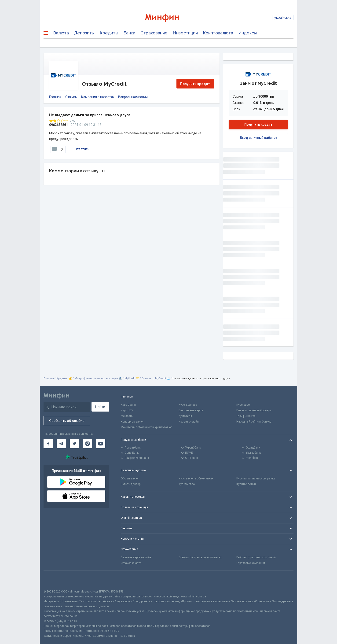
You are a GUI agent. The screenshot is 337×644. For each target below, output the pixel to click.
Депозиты (84, 33)
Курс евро (243, 405)
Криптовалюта (218, 33)
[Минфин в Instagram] (88, 444)
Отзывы (71, 97)
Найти (100, 407)
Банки (129, 33)
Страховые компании (251, 563)
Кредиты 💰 (64, 378)
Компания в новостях (98, 97)
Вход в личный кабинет (258, 138)
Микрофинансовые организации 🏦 (98, 378)
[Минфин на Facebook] (48, 444)
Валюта (61, 33)
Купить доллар (131, 484)
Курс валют (128, 405)
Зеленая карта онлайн (136, 557)
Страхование (154, 33)
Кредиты (109, 33)
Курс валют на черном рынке (256, 478)
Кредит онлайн (189, 422)
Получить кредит (195, 84)
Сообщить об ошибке (67, 421)
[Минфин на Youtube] (101, 444)
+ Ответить (81, 149)
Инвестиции (185, 33)
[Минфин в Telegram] (61, 444)
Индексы (247, 33)
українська (283, 18)
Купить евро (187, 484)
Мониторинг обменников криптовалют (146, 427)
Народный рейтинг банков (254, 422)
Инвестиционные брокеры (254, 410)
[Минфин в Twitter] (74, 444)
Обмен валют (130, 478)
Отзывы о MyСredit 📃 (156, 378)
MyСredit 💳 (132, 378)
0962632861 (59, 125)
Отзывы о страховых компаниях (200, 557)
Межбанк (127, 416)
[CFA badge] (54, 580)
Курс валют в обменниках (196, 478)
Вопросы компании (133, 97)
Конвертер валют (132, 422)
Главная (55, 97)
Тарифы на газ (246, 416)
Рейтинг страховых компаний (256, 557)
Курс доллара (188, 405)
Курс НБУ (127, 410)
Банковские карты (191, 410)
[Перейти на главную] (168, 18)
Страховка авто (131, 563)
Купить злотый (246, 484)
